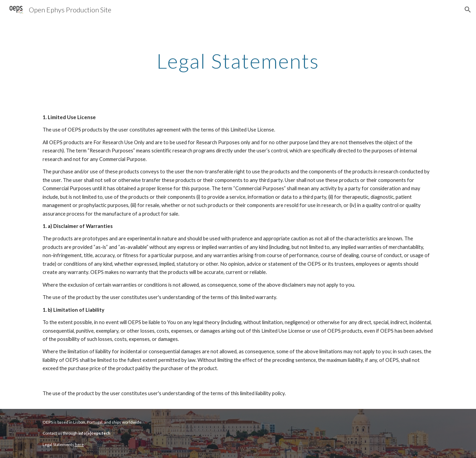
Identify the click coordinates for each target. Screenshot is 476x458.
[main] (238, 61)
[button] (468, 10)
